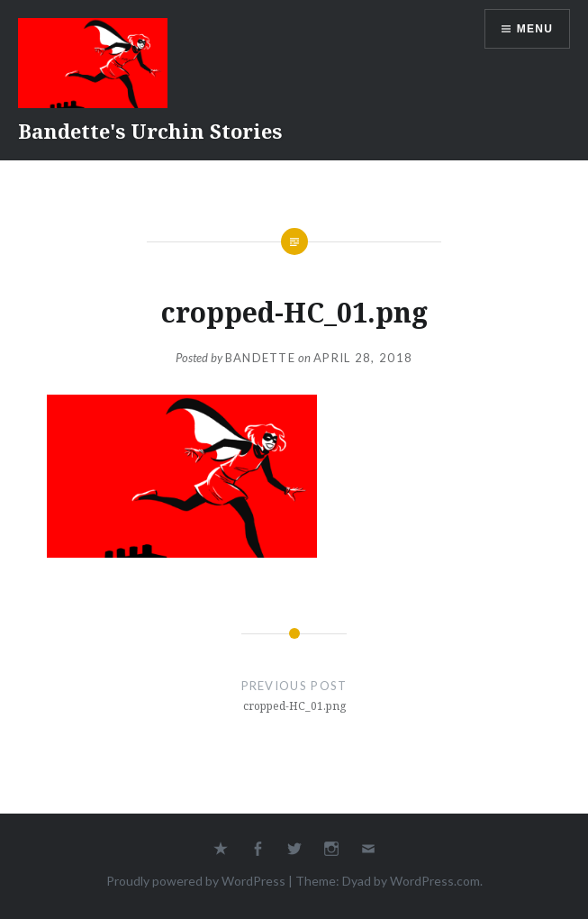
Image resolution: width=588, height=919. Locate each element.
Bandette (260, 358)
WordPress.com (435, 881)
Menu (535, 29)
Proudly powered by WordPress (196, 881)
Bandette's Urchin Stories (150, 131)
